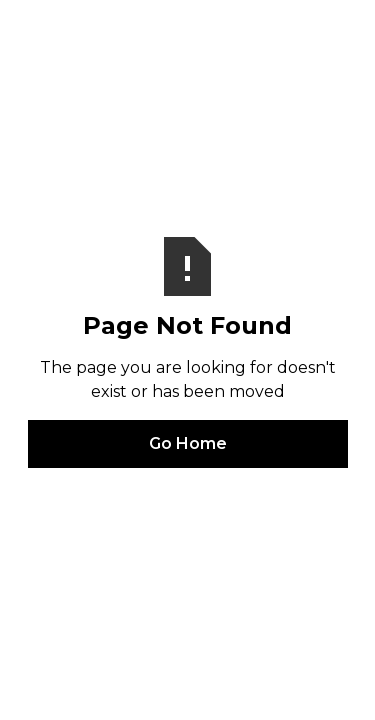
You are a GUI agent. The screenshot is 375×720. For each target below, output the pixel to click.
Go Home (188, 443)
